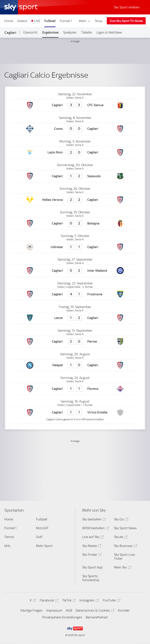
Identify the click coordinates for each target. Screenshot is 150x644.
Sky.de (120, 538)
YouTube (111, 601)
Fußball (50, 21)
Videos (22, 21)
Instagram (89, 601)
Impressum (54, 610)
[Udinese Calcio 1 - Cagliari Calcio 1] (75, 247)
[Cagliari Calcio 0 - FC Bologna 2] (75, 223)
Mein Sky (122, 568)
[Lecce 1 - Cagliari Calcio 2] (75, 318)
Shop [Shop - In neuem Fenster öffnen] (99, 21)
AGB (69, 610)
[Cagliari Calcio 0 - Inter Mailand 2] (75, 271)
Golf (39, 537)
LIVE (37, 21)
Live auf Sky (92, 538)
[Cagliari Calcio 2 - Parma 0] (75, 342)
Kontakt (124, 610)
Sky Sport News (125, 528)
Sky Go (121, 520)
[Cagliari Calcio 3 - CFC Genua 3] (75, 105)
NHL (7, 546)
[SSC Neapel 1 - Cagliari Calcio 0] (75, 365)
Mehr (85, 21)
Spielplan (70, 32)
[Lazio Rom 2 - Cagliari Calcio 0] (75, 153)
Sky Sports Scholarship (91, 578)
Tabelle (86, 32)
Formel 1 (66, 21)
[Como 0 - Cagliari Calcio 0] (75, 129)
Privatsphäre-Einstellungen (62, 617)
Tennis (9, 537)
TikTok (68, 601)
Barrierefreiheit (97, 617)
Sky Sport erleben (127, 7)
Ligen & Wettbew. (109, 32)
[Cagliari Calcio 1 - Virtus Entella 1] (75, 413)
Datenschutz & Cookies (94, 611)
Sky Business (125, 546)
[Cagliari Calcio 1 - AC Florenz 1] (75, 389)
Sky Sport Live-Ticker (125, 557)
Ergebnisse (50, 32)
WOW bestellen (95, 529)
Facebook (49, 601)
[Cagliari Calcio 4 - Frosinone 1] (75, 294)
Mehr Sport (44, 546)
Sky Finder (91, 555)
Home (9, 21)
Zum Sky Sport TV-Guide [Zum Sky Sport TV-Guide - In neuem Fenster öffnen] (126, 21)
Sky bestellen (94, 520)
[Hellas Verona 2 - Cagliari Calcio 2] (75, 200)
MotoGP (42, 528)
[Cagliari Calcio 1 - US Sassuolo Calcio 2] (75, 176)
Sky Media (91, 546)
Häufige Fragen (31, 610)
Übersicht (30, 32)
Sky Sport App (92, 567)
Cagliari (10, 33)
